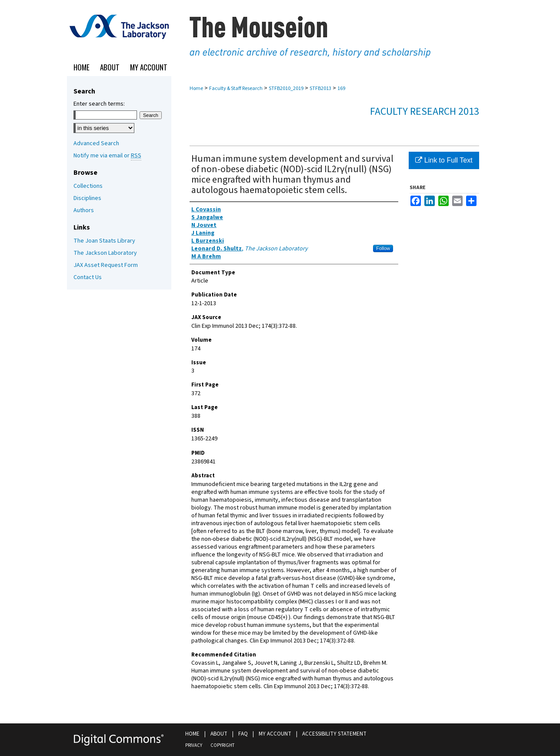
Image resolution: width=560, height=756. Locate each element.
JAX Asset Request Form (106, 265)
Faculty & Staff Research (236, 88)
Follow (383, 248)
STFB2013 (320, 88)
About (219, 734)
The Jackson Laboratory (105, 253)
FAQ (243, 734)
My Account (275, 734)
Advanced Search (96, 143)
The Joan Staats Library (104, 241)
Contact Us (88, 277)
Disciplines (87, 198)
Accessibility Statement (334, 734)
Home (196, 88)
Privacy (194, 745)
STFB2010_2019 (286, 88)
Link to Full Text (444, 160)
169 (341, 88)
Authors (84, 210)
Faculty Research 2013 (425, 112)
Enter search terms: (99, 104)
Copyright (222, 745)
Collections (88, 186)
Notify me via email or (107, 156)
